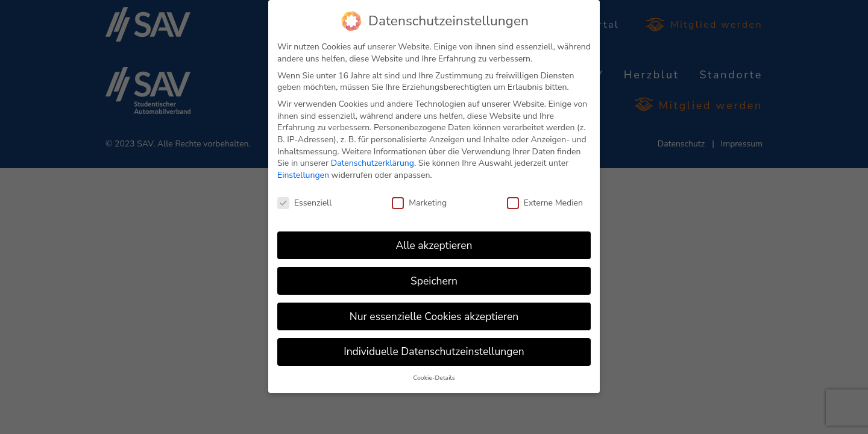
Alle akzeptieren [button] (434, 245)
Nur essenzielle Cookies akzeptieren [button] (434, 316)
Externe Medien (545, 203)
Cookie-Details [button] (434, 378)
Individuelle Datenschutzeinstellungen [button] (434, 351)
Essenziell (304, 203)
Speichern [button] (434, 281)
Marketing (419, 203)
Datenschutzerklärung (373, 163)
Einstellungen (303, 175)
